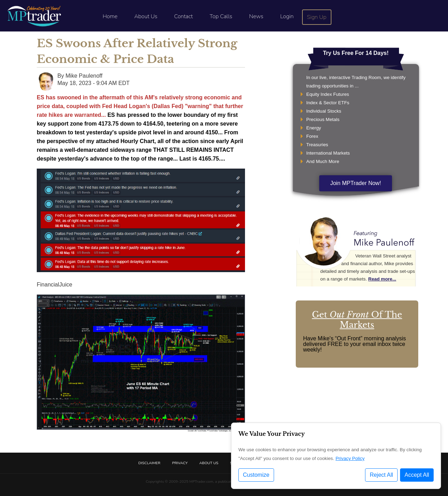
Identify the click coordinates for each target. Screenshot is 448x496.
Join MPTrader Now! (355, 183)
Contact (184, 16)
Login (287, 16)
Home (110, 16)
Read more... (382, 279)
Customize (256, 475)
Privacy (180, 463)
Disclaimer (149, 463)
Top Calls (221, 16)
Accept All (417, 475)
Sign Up (317, 17)
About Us (146, 16)
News (256, 16)
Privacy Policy (350, 458)
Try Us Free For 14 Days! (356, 53)
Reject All (381, 475)
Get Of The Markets (357, 320)
